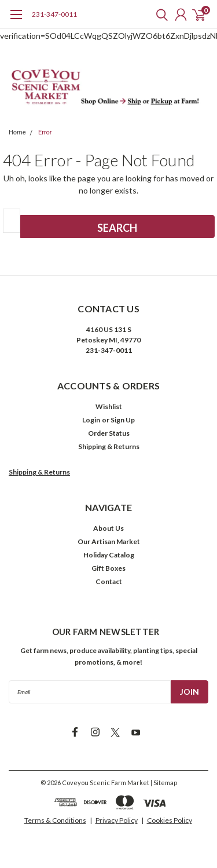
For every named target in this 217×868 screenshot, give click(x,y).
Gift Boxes (108, 568)
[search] (159, 14)
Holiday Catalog (109, 555)
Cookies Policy (170, 820)
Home (17, 132)
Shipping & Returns (109, 446)
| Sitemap (164, 783)
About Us (108, 528)
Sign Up (123, 420)
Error (45, 132)
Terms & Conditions (55, 820)
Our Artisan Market (109, 541)
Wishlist (109, 406)
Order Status (109, 433)
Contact (109, 581)
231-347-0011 (54, 14)
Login (91, 420)
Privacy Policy (117, 820)
